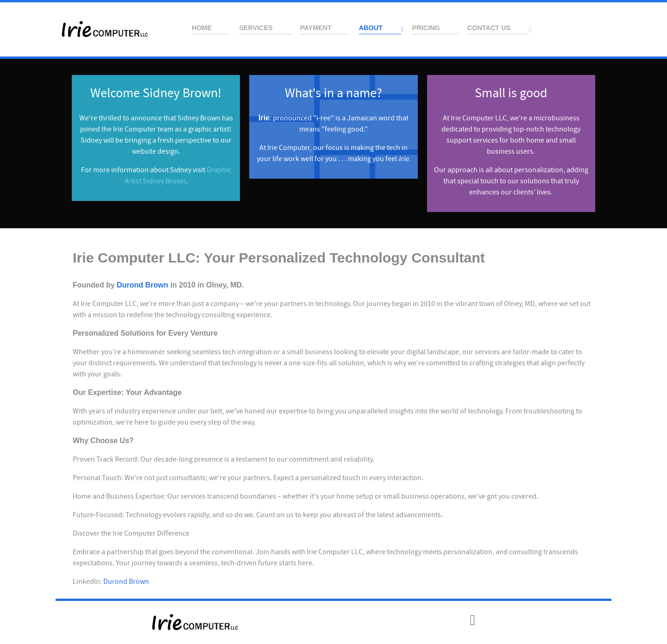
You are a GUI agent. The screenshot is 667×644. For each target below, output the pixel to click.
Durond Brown (142, 285)
